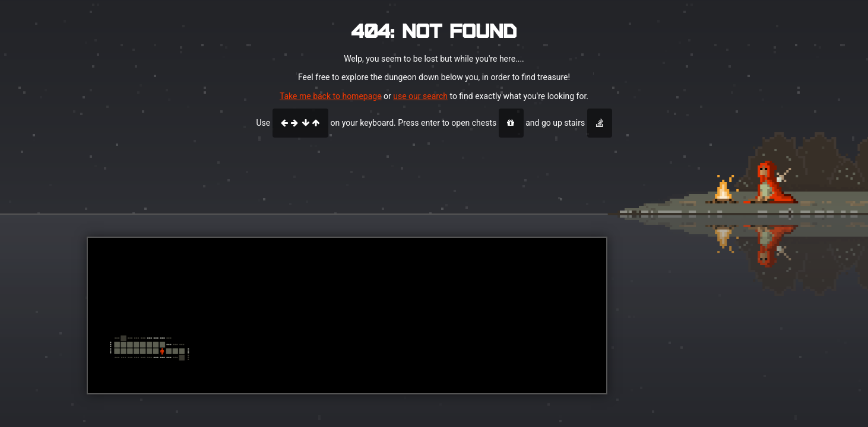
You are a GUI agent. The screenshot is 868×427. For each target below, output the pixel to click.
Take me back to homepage (331, 96)
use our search (420, 96)
